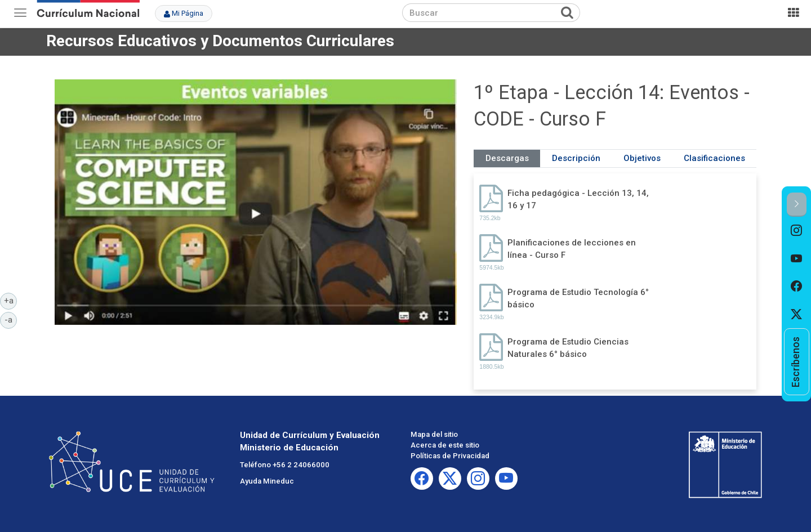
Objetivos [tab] (642, 158)
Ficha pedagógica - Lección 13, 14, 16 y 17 (578, 199)
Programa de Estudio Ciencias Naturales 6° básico (568, 348)
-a (11, 319)
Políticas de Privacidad (450, 456)
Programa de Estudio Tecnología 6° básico (578, 298)
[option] (797, 231)
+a (11, 300)
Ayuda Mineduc (267, 481)
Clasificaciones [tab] (714, 158)
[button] (797, 205)
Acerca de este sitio (445, 445)
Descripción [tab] (576, 158)
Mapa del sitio (434, 434)
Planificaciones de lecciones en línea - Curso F (572, 249)
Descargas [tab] (507, 158)
